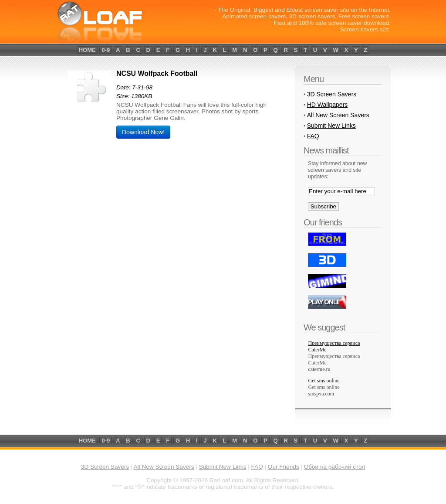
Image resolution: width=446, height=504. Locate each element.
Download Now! (143, 132)
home (87, 50)
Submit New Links (331, 126)
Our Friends (284, 467)
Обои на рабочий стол (334, 467)
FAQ (313, 136)
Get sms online (324, 387)
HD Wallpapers (328, 105)
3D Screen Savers (332, 94)
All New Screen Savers (338, 115)
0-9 (106, 50)
